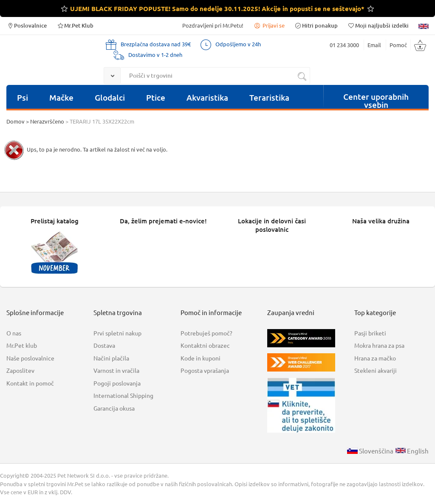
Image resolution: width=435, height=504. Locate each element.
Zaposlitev (20, 370)
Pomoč (398, 45)
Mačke (61, 97)
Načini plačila (111, 358)
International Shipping (123, 395)
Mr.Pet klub (22, 345)
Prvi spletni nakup (117, 333)
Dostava (104, 345)
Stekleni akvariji (376, 370)
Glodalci (110, 97)
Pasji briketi (370, 333)
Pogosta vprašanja (205, 370)
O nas (14, 333)
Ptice (156, 97)
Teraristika (269, 97)
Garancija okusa (114, 408)
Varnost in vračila (116, 370)
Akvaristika (207, 97)
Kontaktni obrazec (205, 345)
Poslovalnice (27, 25)
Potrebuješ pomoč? (206, 333)
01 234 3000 (344, 45)
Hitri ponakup (316, 25)
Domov (16, 121)
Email (374, 45)
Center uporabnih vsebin (376, 100)
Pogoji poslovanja (117, 383)
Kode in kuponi (201, 358)
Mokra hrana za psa (379, 345)
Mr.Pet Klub (75, 25)
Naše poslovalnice (30, 358)
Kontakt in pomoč (30, 383)
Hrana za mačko (375, 358)
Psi (23, 97)
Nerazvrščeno (47, 121)
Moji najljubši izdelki (378, 25)
